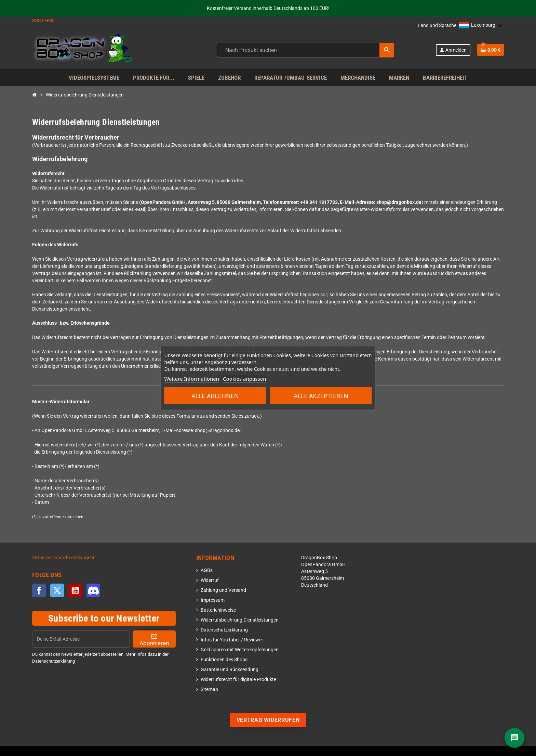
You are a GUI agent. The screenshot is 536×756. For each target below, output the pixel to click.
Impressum (213, 600)
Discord (93, 590)
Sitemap (209, 689)
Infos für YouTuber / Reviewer (232, 640)
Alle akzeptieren (321, 396)
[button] (481, 26)
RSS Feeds (43, 21)
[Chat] (514, 738)
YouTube (75, 590)
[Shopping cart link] (491, 50)
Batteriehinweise (218, 610)
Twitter (57, 590)
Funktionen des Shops (224, 660)
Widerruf (210, 580)
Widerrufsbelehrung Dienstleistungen (240, 620)
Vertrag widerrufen (268, 720)
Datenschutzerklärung (224, 630)
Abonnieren (154, 640)
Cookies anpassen (244, 379)
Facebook (39, 590)
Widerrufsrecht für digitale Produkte (238, 680)
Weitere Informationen (192, 379)
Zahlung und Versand (223, 590)
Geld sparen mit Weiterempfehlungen (240, 650)
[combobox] (305, 50)
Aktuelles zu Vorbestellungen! (63, 558)
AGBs (207, 570)
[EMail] (81, 639)
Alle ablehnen (215, 396)
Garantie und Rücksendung (230, 670)
